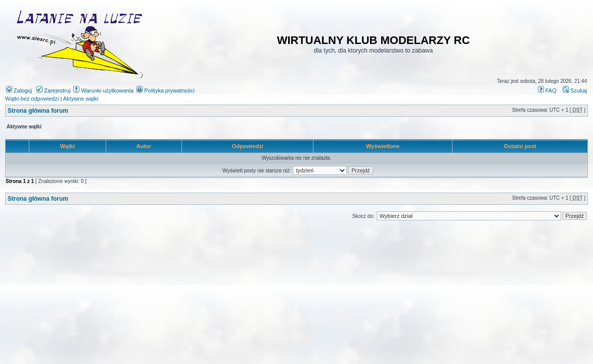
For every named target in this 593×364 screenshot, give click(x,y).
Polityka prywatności (166, 90)
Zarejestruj (53, 90)
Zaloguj (19, 90)
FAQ (547, 90)
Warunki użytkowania (103, 90)
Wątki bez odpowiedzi (32, 99)
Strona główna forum (38, 111)
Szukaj (575, 90)
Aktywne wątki (81, 99)
